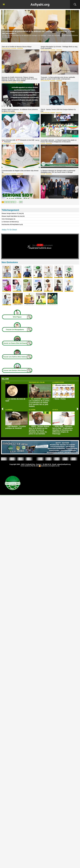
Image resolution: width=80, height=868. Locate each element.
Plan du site (34, 466)
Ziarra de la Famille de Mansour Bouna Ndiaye (17, 47)
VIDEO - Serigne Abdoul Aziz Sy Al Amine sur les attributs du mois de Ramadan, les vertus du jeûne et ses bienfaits (39, 430)
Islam (7, 382)
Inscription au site (54, 466)
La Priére (9, 410)
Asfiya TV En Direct (9, 230)
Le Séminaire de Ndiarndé (9, 222)
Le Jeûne (32, 410)
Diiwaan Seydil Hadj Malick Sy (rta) (12, 216)
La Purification (58, 382)
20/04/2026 (20, 48)
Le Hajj (55, 410)
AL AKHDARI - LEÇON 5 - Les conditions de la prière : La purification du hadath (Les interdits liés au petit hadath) (40, 403)
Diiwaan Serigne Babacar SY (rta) (11, 213)
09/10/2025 (49, 174)
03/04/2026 (20, 143)
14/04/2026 (59, 50)
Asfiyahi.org (40, 5)
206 (21, 202)
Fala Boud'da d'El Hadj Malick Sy (11, 225)
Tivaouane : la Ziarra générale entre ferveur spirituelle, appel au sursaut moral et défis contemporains (58, 78)
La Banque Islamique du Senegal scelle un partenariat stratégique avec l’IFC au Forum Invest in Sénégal (58, 171)
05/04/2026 (59, 113)
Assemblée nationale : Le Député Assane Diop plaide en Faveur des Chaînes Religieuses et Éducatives (59, 141)
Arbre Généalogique (8, 219)
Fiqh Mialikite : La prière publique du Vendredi (16, 427)
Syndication (44, 466)
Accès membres (25, 466)
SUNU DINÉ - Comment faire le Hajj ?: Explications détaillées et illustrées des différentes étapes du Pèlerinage (63, 430)
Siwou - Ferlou (60, 399)
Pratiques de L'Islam (37, 382)
